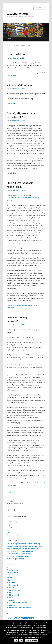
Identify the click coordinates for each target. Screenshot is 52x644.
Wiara (9, 593)
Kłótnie (9, 527)
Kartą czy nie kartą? (22, 556)
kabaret (12, 583)
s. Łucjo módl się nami (20, 85)
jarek (8, 559)
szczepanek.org (17, 14)
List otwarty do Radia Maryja (36, 483)
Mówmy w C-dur (15, 585)
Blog (15, 75)
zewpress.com (15, 590)
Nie (21, 640)
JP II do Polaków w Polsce (19, 603)
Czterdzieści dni (16, 54)
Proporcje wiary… (19, 559)
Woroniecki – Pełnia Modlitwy (20, 608)
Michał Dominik (12, 572)
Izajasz (12, 600)
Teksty (9, 580)
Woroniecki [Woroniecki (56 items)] (25, 618)
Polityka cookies (31, 640)
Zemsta (9, 530)
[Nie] (49, 632)
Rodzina (10, 578)
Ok (16, 640)
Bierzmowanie (14, 595)
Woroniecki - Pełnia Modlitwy (23, 305)
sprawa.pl (13, 588)
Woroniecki (10, 308)
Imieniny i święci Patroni (22, 554)
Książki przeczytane (14, 570)
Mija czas (10, 532)
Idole (11, 598)
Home (9, 39)
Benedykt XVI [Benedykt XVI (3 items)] (11, 619)
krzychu (9, 551)
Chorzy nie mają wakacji (24, 551)
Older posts (11, 493)
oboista (9, 575)
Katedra (12, 605)
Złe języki (10, 525)
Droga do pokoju (13, 535)
